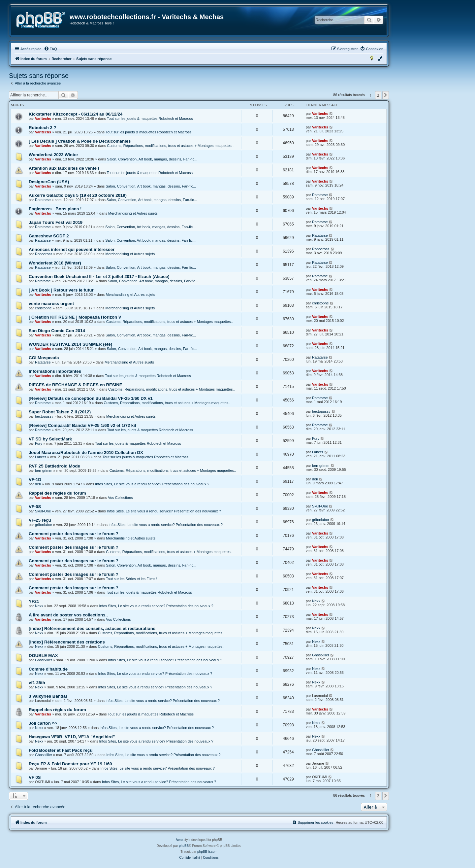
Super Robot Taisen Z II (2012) (60, 412)
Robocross (44, 254)
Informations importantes (55, 371)
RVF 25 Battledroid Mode (54, 466)
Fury (39, 443)
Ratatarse (43, 200)
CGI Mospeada (44, 358)
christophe (43, 308)
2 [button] (378, 95)
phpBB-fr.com (207, 852)
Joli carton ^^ (43, 723)
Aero (179, 840)
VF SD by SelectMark (50, 439)
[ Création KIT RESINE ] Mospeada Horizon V (75, 317)
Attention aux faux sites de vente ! (64, 168)
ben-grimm (44, 470)
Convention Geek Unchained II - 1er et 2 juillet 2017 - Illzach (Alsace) (99, 277)
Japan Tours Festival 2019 (56, 222)
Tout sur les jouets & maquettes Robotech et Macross (150, 119)
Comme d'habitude (48, 669)
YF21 (34, 601)
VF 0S (35, 777)
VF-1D (35, 480)
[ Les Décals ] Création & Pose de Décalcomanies (80, 141)
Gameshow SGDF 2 (49, 236)
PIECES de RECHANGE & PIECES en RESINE (76, 385)
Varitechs (43, 119)
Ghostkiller (44, 660)
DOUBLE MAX (43, 656)
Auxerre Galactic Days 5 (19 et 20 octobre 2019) (78, 195)
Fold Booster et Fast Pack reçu (61, 750)
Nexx (39, 606)
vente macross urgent (51, 304)
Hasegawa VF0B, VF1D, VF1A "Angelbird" (72, 737)
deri (38, 484)
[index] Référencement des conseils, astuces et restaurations (92, 628)
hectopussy (44, 416)
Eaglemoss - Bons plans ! (55, 209)
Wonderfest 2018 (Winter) (55, 263)
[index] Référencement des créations (67, 642)
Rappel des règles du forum (57, 493)
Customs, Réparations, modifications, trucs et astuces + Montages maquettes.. (170, 146)
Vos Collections (120, 498)
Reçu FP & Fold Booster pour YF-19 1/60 (70, 764)
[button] (386, 95)
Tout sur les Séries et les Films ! (131, 579)
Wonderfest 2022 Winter (53, 155)
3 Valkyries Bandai (48, 696)
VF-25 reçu (40, 520)
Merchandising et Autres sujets (133, 213)
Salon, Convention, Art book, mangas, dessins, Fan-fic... (152, 159)
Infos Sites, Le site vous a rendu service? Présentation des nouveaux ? (152, 484)
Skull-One (43, 511)
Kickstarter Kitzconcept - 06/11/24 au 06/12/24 (76, 114)
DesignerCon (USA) (49, 182)
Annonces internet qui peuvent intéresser (72, 249)
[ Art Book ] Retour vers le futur (61, 290)
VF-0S (35, 507)
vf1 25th (37, 683)
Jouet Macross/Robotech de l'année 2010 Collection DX (86, 452)
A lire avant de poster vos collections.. (68, 615)
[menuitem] (50, 49)
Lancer (41, 457)
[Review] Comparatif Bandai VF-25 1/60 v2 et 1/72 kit (82, 425)
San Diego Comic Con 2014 (57, 331)
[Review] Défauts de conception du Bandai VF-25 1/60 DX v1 (91, 398)
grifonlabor (44, 525)
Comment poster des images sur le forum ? (74, 534)
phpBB (184, 846)
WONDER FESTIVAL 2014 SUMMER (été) (70, 344)
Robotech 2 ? (43, 128)
